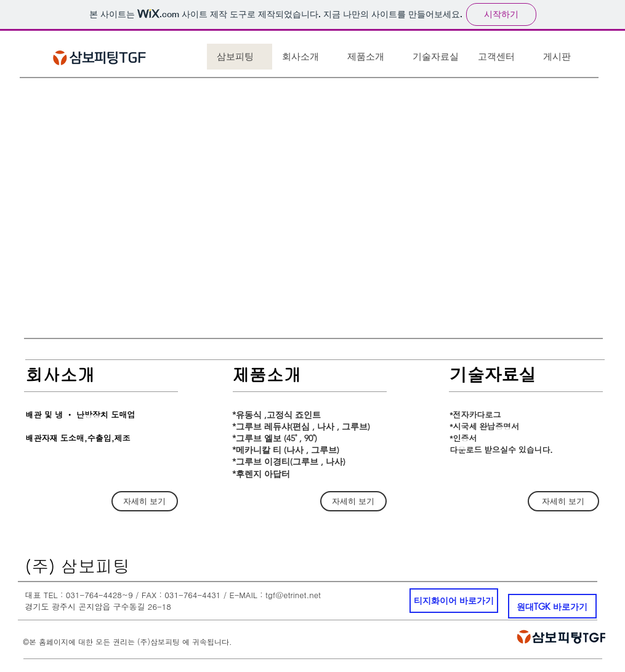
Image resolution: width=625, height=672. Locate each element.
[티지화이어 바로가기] (454, 601)
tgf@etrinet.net (293, 595)
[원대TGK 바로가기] (552, 606)
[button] (314, 202)
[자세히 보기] (145, 501)
